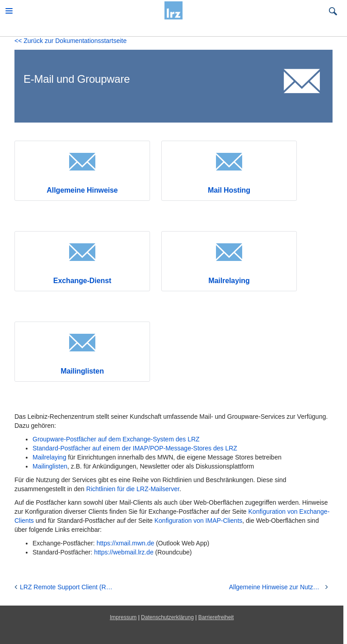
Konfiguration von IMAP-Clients (199, 521)
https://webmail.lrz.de (124, 552)
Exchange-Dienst (82, 281)
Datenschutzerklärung (167, 617)
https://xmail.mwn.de (126, 543)
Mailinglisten (82, 371)
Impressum (123, 617)
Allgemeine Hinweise (82, 190)
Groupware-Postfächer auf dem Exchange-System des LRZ (116, 439)
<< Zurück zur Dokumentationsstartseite (70, 41)
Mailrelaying (229, 281)
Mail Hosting (229, 190)
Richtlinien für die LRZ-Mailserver (133, 489)
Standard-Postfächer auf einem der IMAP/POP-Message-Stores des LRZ (135, 448)
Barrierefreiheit (216, 617)
